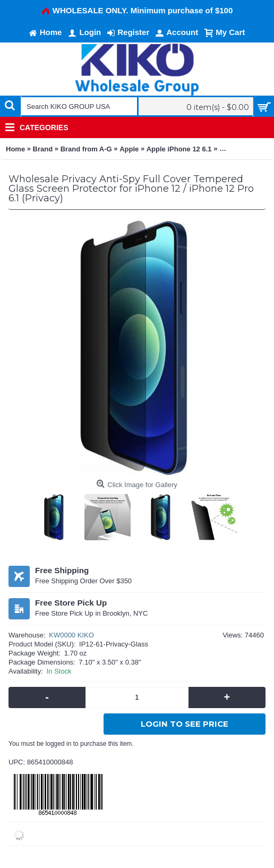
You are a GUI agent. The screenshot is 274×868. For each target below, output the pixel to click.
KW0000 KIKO (71, 635)
